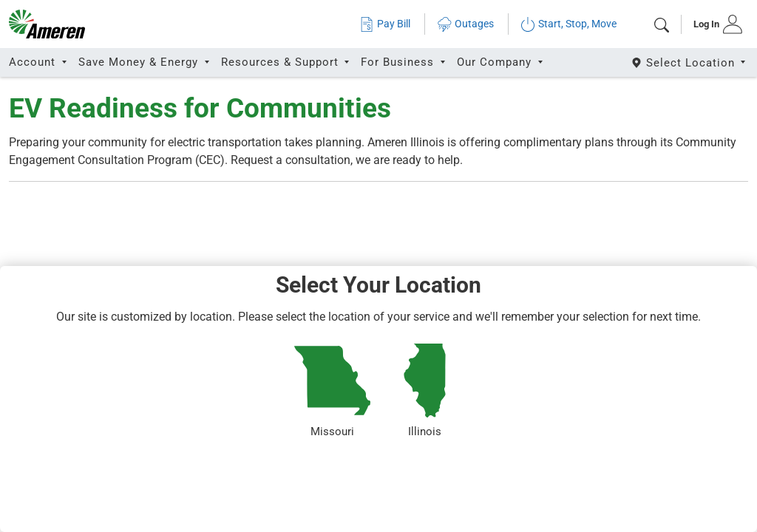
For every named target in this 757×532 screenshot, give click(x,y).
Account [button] (34, 62)
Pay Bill (385, 24)
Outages (465, 24)
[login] (713, 24)
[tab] (713, 24)
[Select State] (689, 62)
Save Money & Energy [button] (140, 62)
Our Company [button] (496, 62)
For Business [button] (399, 62)
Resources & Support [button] (282, 62)
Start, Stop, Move (568, 24)
